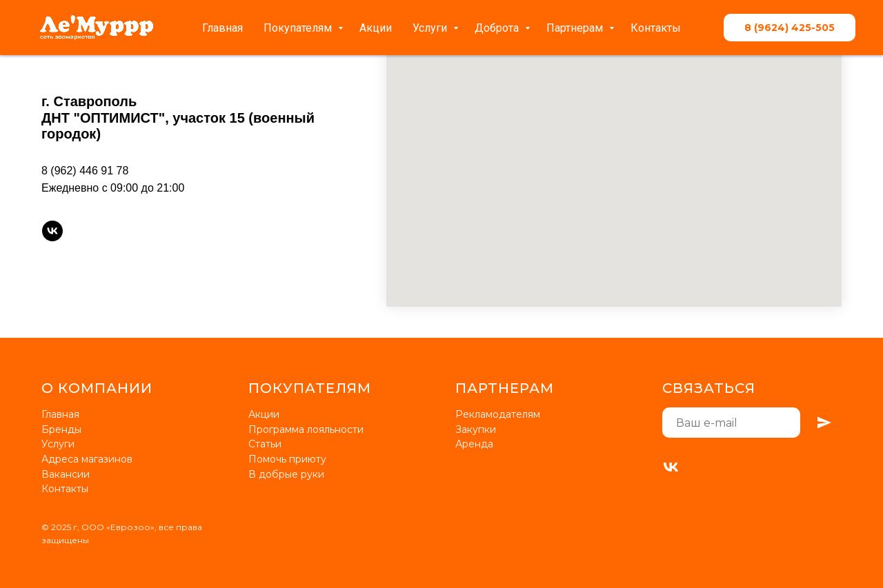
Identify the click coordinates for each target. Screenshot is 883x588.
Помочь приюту (287, 459)
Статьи (265, 444)
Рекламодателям (498, 414)
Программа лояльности (306, 429)
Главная (222, 28)
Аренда (474, 444)
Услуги (431, 28)
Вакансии (66, 474)
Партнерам (576, 28)
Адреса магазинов (87, 459)
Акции (376, 28)
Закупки (476, 429)
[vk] (52, 231)
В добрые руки (286, 474)
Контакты (656, 28)
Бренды (61, 429)
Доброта (498, 28)
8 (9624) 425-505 (790, 28)
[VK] (671, 467)
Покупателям (299, 28)
